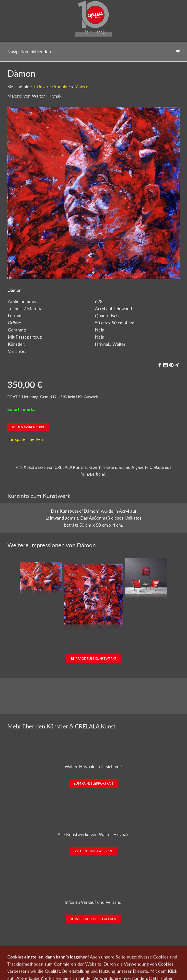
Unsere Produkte (53, 87)
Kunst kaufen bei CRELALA (94, 919)
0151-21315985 (61, 973)
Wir (90, 957)
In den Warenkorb (28, 427)
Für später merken (25, 439)
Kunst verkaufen (55, 957)
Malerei (82, 87)
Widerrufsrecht (93, 964)
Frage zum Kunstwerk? (94, 659)
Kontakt (77, 957)
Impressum (148, 957)
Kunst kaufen (29, 957)
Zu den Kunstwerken (93, 851)
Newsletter (105, 957)
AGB (164, 957)
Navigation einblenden (29, 51)
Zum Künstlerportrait (94, 783)
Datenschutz (127, 957)
